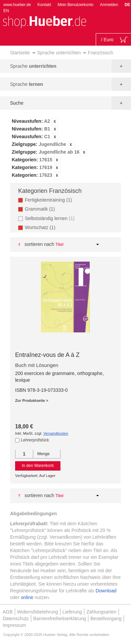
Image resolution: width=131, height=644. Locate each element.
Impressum (14, 625)
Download (106, 591)
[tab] (65, 149)
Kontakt (44, 5)
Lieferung (72, 612)
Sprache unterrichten (59, 53)
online (27, 597)
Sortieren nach (39, 244)
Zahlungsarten (101, 612)
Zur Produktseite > (32, 400)
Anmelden (109, 5)
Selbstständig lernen (51, 218)
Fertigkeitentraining (50, 200)
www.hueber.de (17, 5)
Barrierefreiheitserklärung (60, 619)
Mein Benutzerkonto (75, 5)
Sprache (33, 66)
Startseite (20, 53)
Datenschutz (16, 619)
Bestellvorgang (106, 619)
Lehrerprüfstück (35, 440)
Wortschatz (42, 227)
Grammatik (42, 209)
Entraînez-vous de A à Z (47, 355)
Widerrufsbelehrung (38, 612)
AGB (8, 612)
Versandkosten (56, 433)
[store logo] (44, 21)
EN (6, 11)
